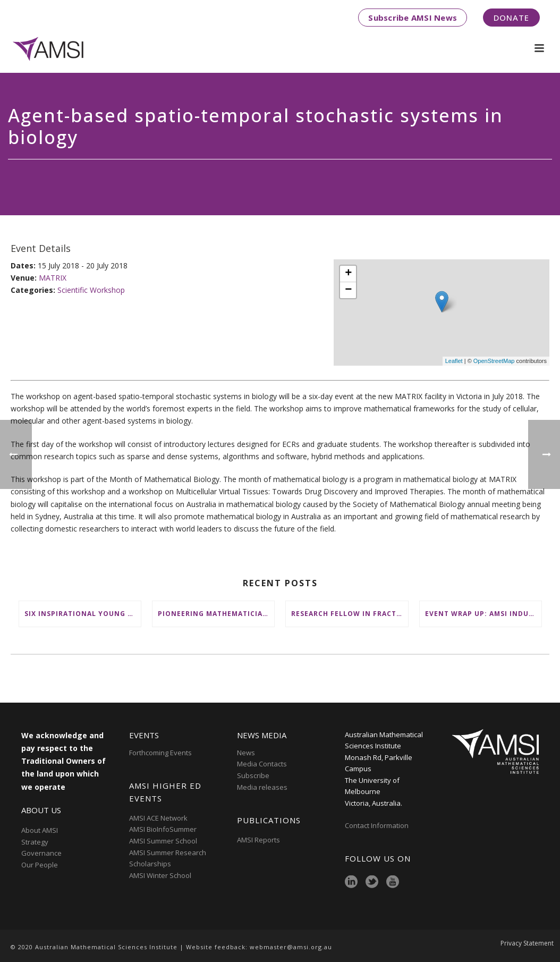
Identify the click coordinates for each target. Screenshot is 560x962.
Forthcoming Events (160, 753)
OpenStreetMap (494, 361)
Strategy (35, 842)
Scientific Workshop (91, 290)
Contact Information (377, 825)
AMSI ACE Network (158, 818)
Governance (41, 853)
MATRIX (53, 278)
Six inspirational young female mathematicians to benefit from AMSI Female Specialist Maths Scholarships (83, 614)
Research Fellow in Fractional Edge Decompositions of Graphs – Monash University (349, 614)
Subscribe (253, 775)
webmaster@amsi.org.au (291, 947)
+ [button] (348, 274)
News (246, 753)
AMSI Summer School (163, 841)
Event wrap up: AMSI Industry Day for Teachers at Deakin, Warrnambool (483, 614)
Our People (40, 865)
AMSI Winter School (160, 875)
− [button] (348, 290)
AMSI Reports (258, 840)
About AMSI (40, 830)
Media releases (262, 787)
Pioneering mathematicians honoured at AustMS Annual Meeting (216, 614)
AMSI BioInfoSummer (163, 829)
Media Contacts (262, 764)
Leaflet (454, 361)
